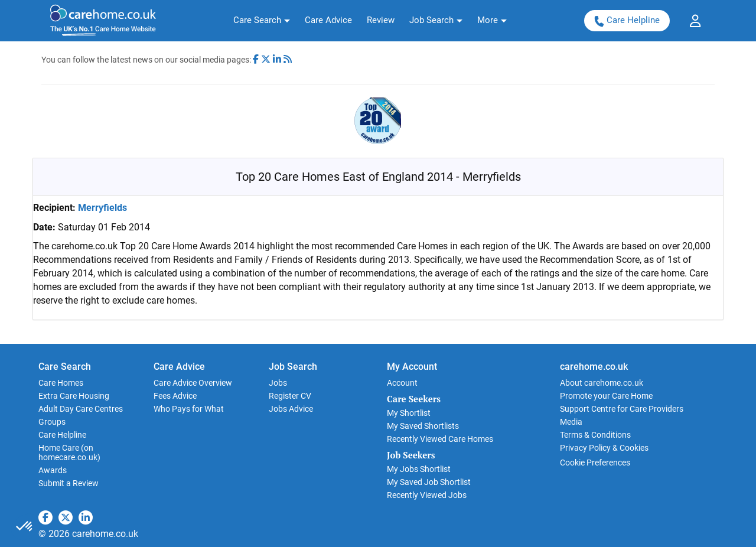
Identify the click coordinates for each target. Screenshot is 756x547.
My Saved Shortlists (423, 426)
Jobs (278, 383)
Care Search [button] (65, 367)
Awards (53, 470)
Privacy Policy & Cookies (604, 448)
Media (571, 422)
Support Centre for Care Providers (622, 409)
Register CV (290, 396)
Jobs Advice (291, 409)
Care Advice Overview (193, 383)
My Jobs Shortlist (419, 469)
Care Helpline (627, 20)
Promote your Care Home (606, 396)
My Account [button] (412, 367)
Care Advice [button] (179, 367)
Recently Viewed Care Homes (440, 439)
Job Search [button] (293, 367)
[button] (262, 21)
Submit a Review (69, 483)
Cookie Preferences (595, 463)
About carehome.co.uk (602, 383)
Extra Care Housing (74, 396)
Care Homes (61, 383)
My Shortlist (409, 413)
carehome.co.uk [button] (594, 367)
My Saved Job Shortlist (429, 482)
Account (402, 383)
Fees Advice (175, 396)
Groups (52, 422)
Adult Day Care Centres (81, 409)
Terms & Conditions (595, 435)
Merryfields (102, 208)
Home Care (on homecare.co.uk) (69, 452)
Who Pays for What (189, 409)
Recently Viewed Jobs (427, 495)
